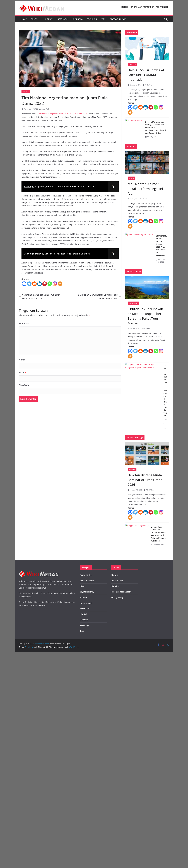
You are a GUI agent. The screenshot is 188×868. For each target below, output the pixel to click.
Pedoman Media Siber (121, 807)
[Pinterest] (45, 284)
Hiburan (49, 19)
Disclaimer (116, 801)
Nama (23, 360)
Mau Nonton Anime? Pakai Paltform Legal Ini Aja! (145, 269)
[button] (39, 19)
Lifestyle (84, 829)
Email (22, 372)
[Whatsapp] (50, 284)
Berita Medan (133, 437)
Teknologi (92, 19)
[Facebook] (24, 284)
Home (24, 19)
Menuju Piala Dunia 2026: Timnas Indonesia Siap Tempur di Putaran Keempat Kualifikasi (165, 701)
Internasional (86, 818)
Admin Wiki (45, 109)
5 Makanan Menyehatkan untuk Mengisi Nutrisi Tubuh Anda (100, 297)
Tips (103, 19)
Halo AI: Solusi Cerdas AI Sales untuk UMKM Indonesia (146, 75)
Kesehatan (63, 19)
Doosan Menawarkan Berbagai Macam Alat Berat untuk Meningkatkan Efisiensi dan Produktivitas (165, 162)
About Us (115, 790)
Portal (34, 19)
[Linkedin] (39, 284)
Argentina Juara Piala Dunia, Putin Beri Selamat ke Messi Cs (40, 297)
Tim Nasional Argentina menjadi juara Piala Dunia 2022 (62, 114)
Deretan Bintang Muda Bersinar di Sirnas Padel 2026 (145, 614)
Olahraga (78, 19)
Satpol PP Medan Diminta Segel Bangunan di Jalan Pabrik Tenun (165, 525)
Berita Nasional (87, 795)
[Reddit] (34, 284)
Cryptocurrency (118, 19)
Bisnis (83, 801)
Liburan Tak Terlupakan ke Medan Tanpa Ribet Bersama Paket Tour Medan (145, 450)
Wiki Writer (149, 85)
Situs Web (24, 385)
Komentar (25, 323)
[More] (60, 284)
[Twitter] (29, 284)
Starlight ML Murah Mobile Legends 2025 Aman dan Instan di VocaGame (165, 346)
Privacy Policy (117, 812)
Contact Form (117, 795)
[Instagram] (55, 284)
